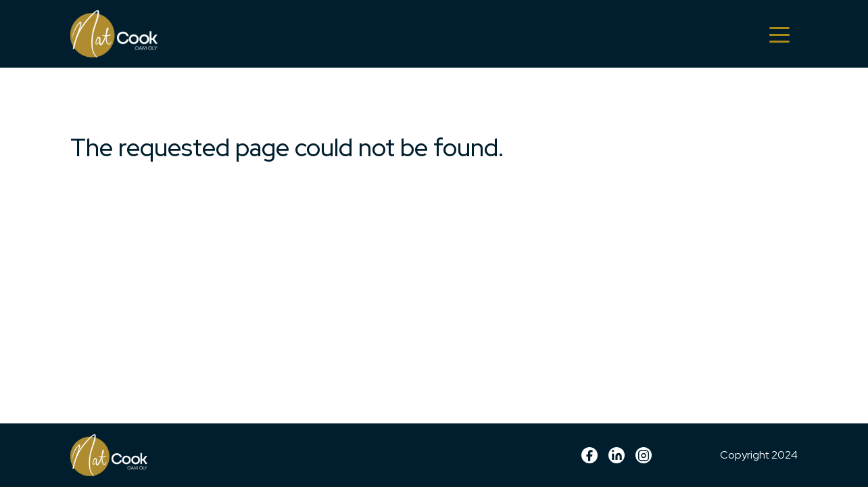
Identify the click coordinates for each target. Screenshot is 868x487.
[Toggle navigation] (779, 34)
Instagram (644, 455)
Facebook (589, 455)
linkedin (617, 455)
